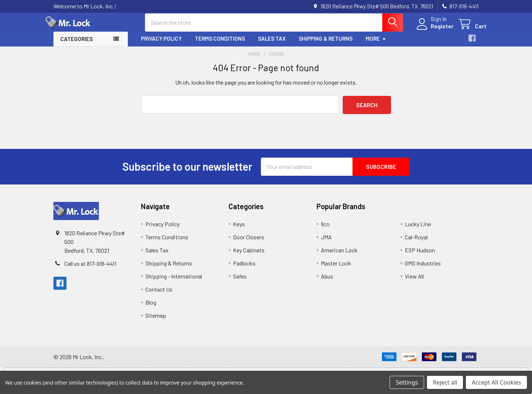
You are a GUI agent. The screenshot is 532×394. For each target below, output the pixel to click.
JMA (326, 242)
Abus (327, 282)
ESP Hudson (420, 255)
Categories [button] (76, 45)
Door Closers (249, 242)
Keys (239, 229)
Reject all (445, 382)
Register (434, 30)
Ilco (325, 229)
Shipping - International (174, 282)
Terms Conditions (220, 45)
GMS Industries (423, 269)
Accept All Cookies (496, 382)
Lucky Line (418, 229)
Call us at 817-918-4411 (90, 269)
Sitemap (156, 321)
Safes (240, 282)
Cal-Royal (416, 242)
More (376, 45)
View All (414, 282)
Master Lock (336, 269)
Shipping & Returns (326, 45)
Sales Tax (272, 45)
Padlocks (244, 269)
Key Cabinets (249, 255)
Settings (407, 382)
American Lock (339, 255)
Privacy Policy (161, 45)
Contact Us (159, 295)
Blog (151, 308)
